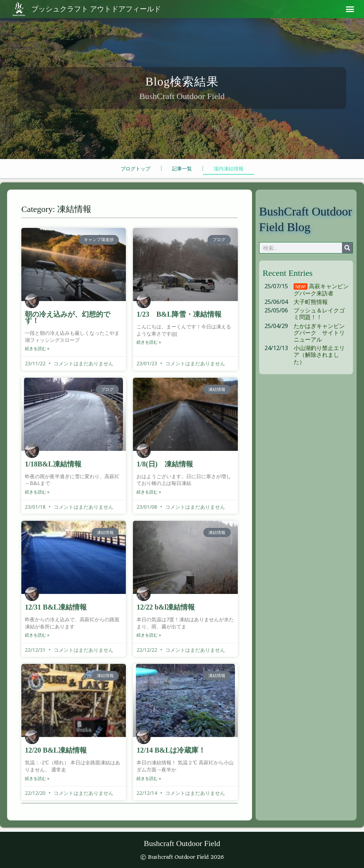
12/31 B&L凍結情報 (56, 608)
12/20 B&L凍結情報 (56, 750)
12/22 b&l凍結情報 (166, 608)
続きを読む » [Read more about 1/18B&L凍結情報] (37, 493)
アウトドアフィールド (96, 9)
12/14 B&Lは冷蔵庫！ (171, 750)
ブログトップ (135, 170)
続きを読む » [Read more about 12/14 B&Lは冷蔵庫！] (149, 778)
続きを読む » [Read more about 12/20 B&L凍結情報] (37, 778)
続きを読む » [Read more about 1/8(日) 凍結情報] (149, 493)
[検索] (347, 249)
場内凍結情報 (229, 170)
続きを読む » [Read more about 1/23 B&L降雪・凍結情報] (149, 343)
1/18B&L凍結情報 (53, 465)
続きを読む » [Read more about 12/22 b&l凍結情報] (149, 636)
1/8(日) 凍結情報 (165, 465)
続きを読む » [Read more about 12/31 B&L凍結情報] (37, 636)
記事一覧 (182, 170)
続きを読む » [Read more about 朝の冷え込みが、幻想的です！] (37, 350)
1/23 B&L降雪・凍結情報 (179, 315)
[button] (350, 9)
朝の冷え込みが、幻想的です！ (68, 318)
